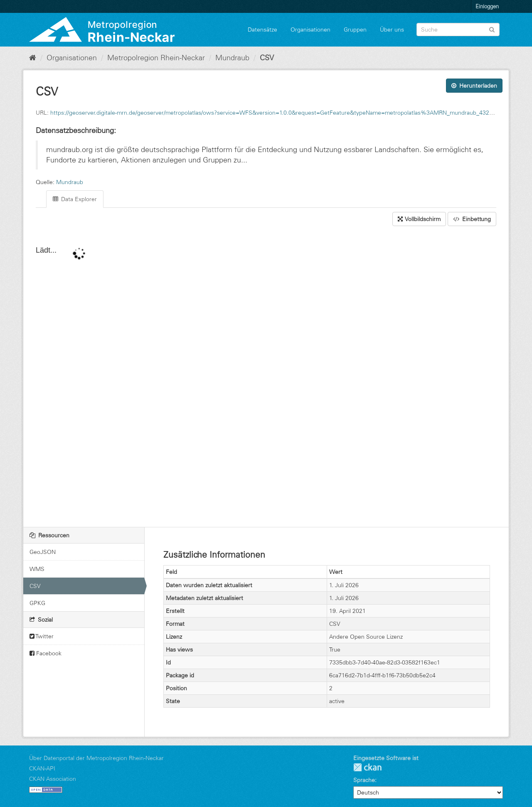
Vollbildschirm (419, 219)
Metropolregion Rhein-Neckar (156, 58)
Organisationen (310, 30)
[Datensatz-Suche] (458, 30)
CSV (267, 58)
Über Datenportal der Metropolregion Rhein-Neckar (96, 758)
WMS (37, 569)
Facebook (46, 653)
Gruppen (355, 30)
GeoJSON (43, 552)
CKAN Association (53, 779)
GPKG (37, 603)
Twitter (42, 636)
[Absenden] (492, 29)
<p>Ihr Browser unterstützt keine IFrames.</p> (266, 377)
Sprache (364, 780)
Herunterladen (474, 86)
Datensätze (262, 30)
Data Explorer (75, 199)
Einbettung (472, 219)
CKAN (367, 767)
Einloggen (487, 6)
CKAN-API (42, 768)
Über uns (392, 30)
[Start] (33, 58)
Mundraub (232, 58)
